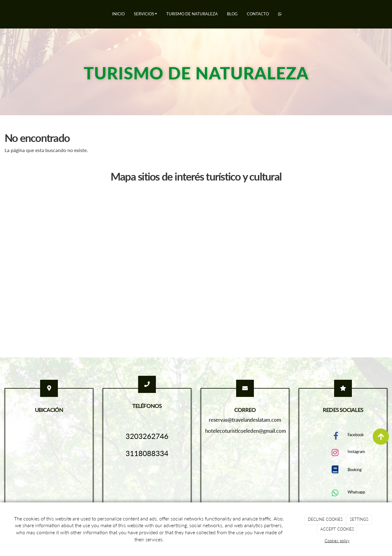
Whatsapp (356, 492)
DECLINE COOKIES (325, 519)
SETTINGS (359, 519)
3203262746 (147, 436)
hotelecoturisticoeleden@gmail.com (246, 431)
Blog (232, 14)
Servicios (145, 14)
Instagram (356, 451)
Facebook (356, 435)
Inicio (118, 14)
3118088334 (147, 453)
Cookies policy (337, 541)
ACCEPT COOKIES (337, 529)
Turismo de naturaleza (192, 14)
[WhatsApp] (280, 14)
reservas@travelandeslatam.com (245, 420)
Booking (355, 470)
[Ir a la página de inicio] (3, 14)
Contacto (258, 14)
